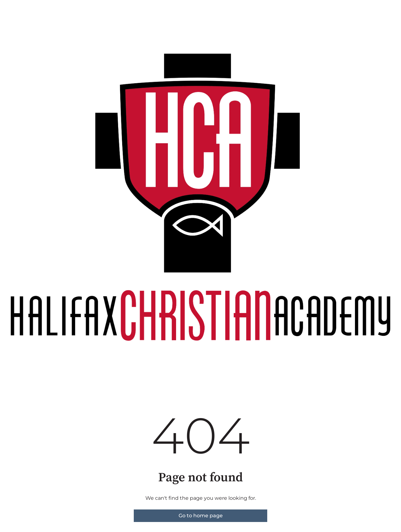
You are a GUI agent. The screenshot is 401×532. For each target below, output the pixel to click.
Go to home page (201, 516)
